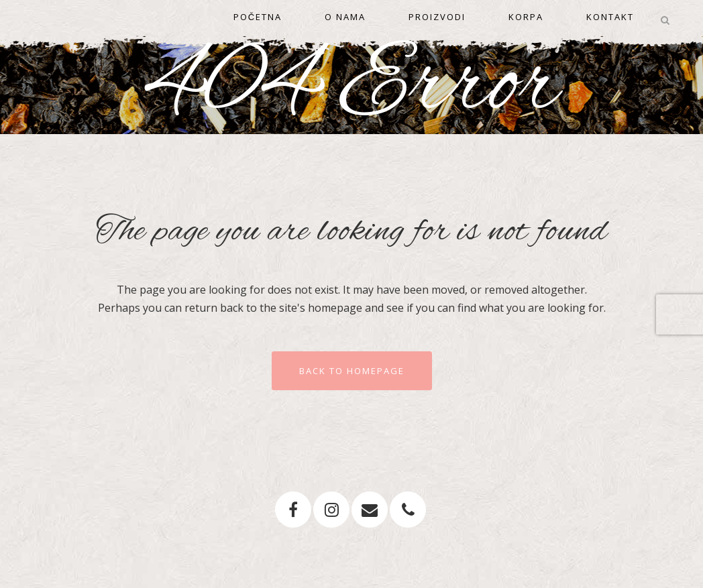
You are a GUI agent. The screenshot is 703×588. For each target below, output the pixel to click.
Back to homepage (352, 371)
